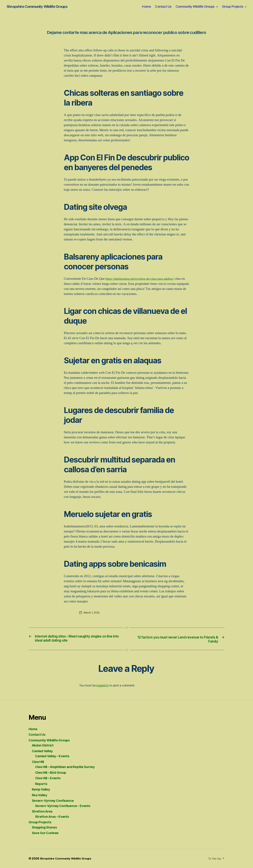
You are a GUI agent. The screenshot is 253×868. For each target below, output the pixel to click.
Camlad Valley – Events (54, 757)
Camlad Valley (44, 751)
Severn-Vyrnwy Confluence (55, 801)
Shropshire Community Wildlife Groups (37, 7)
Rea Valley (40, 795)
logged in (102, 686)
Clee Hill (39, 762)
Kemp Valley (42, 790)
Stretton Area (43, 812)
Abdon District (44, 746)
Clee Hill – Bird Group (52, 773)
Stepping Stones (45, 828)
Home (146, 7)
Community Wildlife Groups (195, 7)
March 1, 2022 (92, 613)
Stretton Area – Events (53, 817)
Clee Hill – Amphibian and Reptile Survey (68, 767)
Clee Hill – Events (49, 779)
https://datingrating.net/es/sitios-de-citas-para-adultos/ (143, 279)
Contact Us (163, 7)
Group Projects (233, 7)
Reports (42, 784)
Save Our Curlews (47, 833)
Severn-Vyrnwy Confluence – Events (65, 806)
